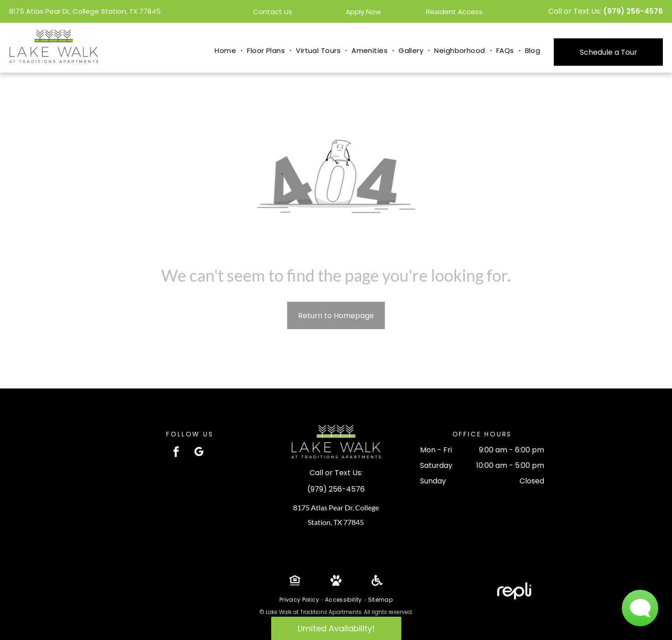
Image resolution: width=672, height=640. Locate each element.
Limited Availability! (336, 628)
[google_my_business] (199, 453)
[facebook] (176, 453)
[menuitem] (226, 51)
